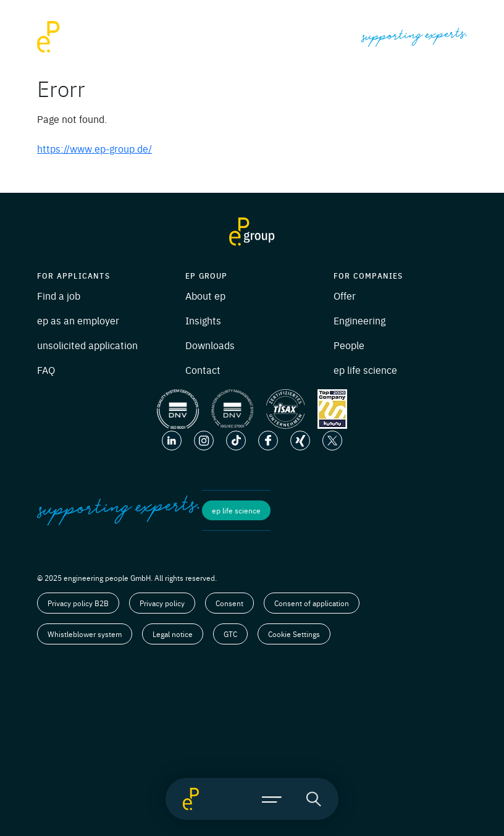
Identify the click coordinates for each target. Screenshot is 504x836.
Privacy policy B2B (78, 603)
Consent (229, 603)
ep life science (365, 369)
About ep (205, 295)
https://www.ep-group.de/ (94, 148)
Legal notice (173, 634)
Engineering (359, 320)
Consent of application (312, 603)
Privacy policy (162, 603)
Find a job (59, 295)
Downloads (210, 345)
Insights (203, 320)
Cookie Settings (294, 634)
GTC (230, 634)
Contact (203, 369)
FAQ (46, 369)
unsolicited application (87, 345)
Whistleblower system (85, 634)
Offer (345, 295)
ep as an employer (78, 320)
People (349, 345)
